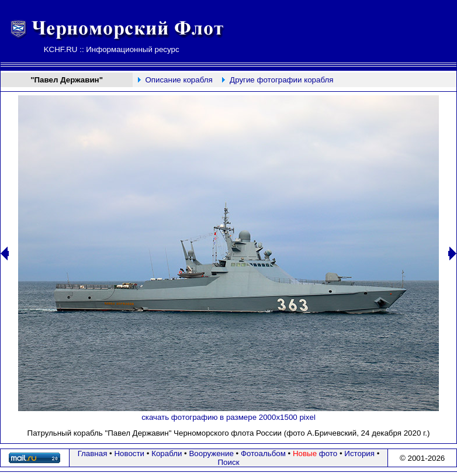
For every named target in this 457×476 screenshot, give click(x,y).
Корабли (167, 453)
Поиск (229, 462)
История (359, 453)
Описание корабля (179, 80)
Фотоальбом (263, 453)
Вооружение (211, 453)
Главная (93, 453)
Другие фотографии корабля (281, 80)
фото (315, 453)
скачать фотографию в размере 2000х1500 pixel (228, 417)
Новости (129, 453)
